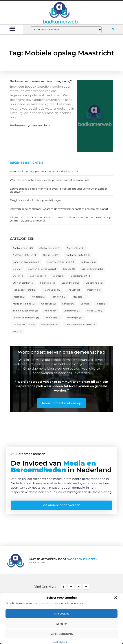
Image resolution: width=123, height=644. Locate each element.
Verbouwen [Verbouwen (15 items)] (72, 311)
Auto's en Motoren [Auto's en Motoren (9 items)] (25, 255)
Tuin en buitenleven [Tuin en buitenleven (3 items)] (25, 311)
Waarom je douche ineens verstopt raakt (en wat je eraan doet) (50, 180)
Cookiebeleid (60, 642)
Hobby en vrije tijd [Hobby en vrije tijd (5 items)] (24, 290)
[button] (116, 598)
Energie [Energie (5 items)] (58, 276)
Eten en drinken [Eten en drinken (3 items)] (23, 283)
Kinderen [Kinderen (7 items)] (38, 297)
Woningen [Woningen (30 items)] (75, 318)
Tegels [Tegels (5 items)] (101, 304)
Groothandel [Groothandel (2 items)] (94, 283)
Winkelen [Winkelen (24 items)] (53, 318)
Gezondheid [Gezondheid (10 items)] (70, 283)
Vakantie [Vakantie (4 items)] (51, 311)
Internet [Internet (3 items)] (19, 297)
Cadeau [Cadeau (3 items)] (69, 269)
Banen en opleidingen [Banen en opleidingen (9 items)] (26, 262)
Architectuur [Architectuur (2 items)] (75, 248)
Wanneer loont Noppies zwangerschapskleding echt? (44, 171)
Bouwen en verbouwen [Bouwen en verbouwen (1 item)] (42, 269)
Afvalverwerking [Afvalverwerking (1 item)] (50, 248)
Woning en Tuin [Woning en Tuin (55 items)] (24, 325)
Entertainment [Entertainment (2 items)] (81, 276)
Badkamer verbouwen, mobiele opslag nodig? (41, 81)
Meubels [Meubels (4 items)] (79, 297)
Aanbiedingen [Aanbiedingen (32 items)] (23, 248)
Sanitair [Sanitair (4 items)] (68, 304)
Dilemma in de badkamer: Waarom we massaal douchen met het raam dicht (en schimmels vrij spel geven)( (61, 219)
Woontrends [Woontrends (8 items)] (50, 325)
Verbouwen (19, 125)
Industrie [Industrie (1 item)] (74, 290)
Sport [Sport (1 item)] (85, 304)
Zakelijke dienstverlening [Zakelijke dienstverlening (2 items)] (80, 325)
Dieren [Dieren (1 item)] (18, 276)
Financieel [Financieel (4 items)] (47, 283)
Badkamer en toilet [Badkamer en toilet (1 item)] (78, 255)
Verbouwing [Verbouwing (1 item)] (95, 311)
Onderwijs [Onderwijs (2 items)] (48, 304)
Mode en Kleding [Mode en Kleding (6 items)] (24, 304)
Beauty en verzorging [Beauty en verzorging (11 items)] (60, 262)
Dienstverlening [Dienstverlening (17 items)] (92, 269)
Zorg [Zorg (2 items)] (17, 332)
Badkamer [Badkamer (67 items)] (51, 255)
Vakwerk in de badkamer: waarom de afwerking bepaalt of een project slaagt (59, 209)
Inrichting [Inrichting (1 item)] (94, 290)
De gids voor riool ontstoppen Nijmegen (36, 200)
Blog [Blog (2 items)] (17, 269)
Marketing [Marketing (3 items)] (59, 297)
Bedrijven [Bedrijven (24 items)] (88, 262)
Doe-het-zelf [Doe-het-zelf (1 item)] (38, 276)
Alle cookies (62, 614)
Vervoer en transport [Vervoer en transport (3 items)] (26, 318)
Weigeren (61, 624)
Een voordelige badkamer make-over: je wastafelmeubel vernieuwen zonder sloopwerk (58, 190)
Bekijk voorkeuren (62, 634)
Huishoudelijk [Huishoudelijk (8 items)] (52, 290)
